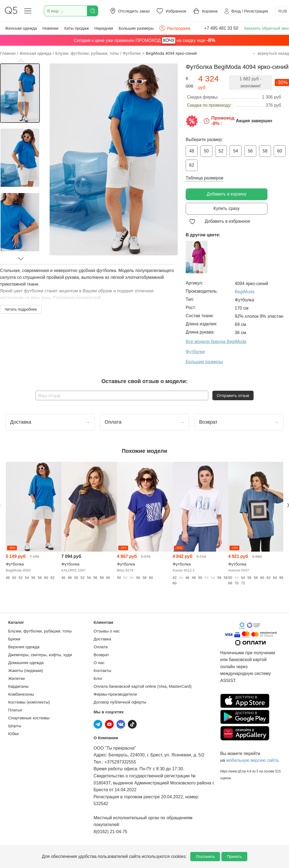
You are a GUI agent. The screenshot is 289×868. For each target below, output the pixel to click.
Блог (98, 678)
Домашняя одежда (26, 663)
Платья (15, 710)
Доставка (102, 639)
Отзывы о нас (107, 631)
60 (280, 151)
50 (206, 151)
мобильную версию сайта (252, 760)
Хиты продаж (76, 28)
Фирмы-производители (115, 694)
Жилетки (16, 678)
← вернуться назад (271, 53)
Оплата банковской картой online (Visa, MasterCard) (142, 686)
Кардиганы (18, 686)
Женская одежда (21, 28)
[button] (21, 61)
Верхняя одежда (24, 647)
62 (192, 165)
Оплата (101, 647)
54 (236, 151)
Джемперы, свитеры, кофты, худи (40, 655)
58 (265, 151)
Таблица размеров (204, 178)
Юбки (13, 734)
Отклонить (205, 857)
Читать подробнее (21, 309)
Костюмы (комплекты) (29, 702)
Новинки (50, 28)
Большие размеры (136, 28)
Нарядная (104, 28)
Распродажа (174, 28)
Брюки (14, 639)
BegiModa (245, 292)
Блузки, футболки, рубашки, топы (40, 631)
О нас (99, 663)
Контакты (102, 670)
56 (250, 151)
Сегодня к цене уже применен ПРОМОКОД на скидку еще (144, 40)
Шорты (15, 726)
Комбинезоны (21, 694)
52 (221, 151)
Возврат (101, 655)
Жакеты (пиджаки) (25, 670)
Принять (234, 857)
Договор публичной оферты (120, 702)
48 (192, 151)
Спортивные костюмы (29, 718)
